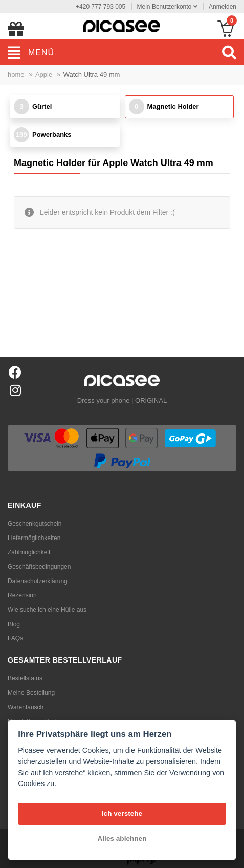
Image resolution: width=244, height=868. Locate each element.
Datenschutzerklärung (38, 581)
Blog (14, 624)
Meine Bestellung (31, 693)
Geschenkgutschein (35, 524)
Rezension (22, 595)
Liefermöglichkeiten (34, 538)
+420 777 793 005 (101, 7)
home (16, 75)
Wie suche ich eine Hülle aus (47, 610)
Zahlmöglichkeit (29, 552)
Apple (44, 75)
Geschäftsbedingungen (39, 567)
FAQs (15, 638)
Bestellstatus (25, 678)
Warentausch (26, 707)
